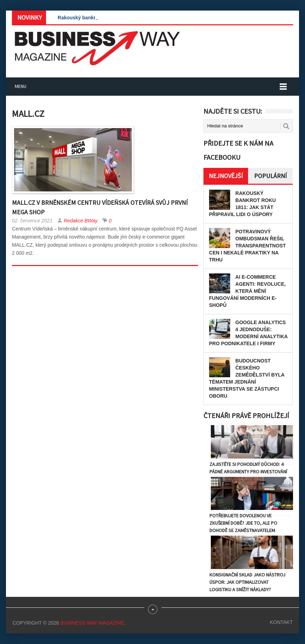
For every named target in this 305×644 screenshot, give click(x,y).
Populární (270, 176)
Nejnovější (226, 176)
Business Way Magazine (92, 623)
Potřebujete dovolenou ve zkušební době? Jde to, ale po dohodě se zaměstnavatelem (243, 523)
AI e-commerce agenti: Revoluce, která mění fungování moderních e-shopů (247, 291)
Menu (21, 86)
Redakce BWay (80, 221)
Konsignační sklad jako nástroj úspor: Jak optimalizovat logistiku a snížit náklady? (247, 582)
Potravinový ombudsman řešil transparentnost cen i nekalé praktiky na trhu (248, 246)
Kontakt (281, 622)
